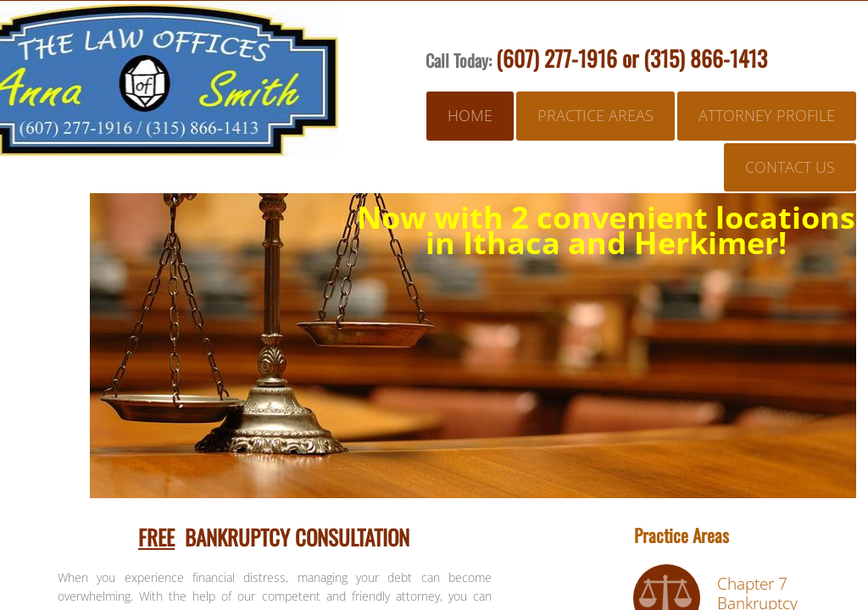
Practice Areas (595, 115)
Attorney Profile (767, 115)
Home (470, 115)
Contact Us (790, 167)
